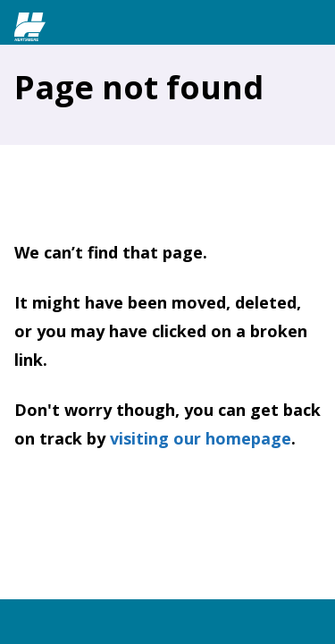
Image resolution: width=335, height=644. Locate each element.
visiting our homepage (201, 438)
